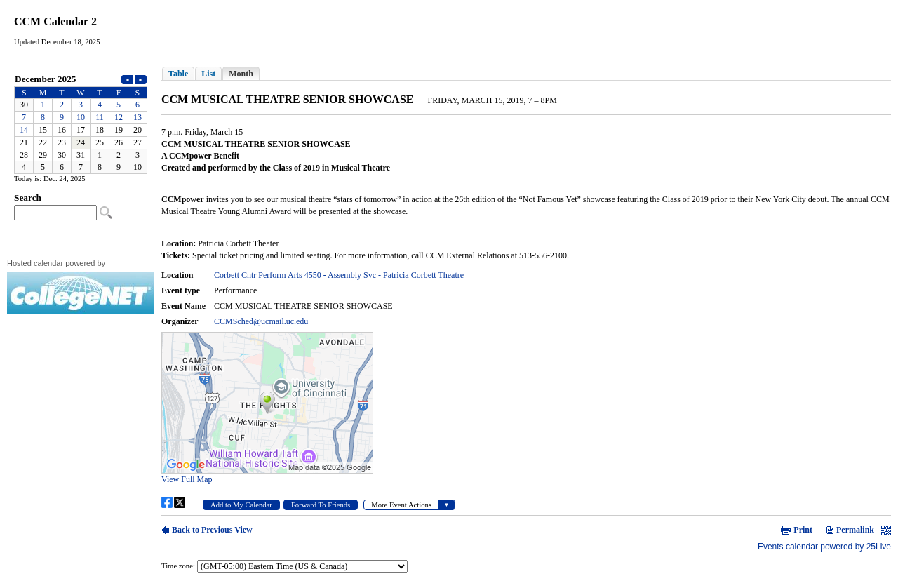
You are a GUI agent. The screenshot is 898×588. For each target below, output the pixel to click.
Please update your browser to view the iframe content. (81, 123)
